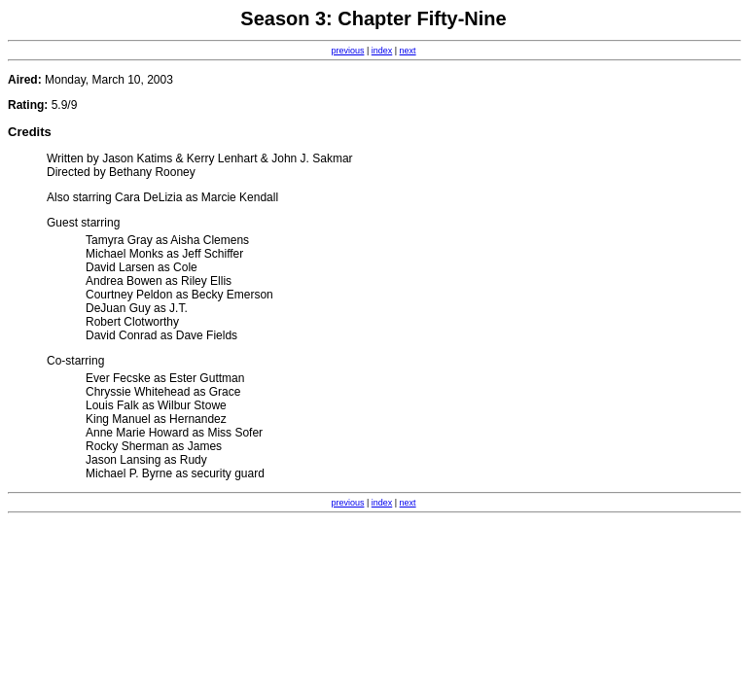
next (408, 51)
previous (347, 51)
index (382, 51)
